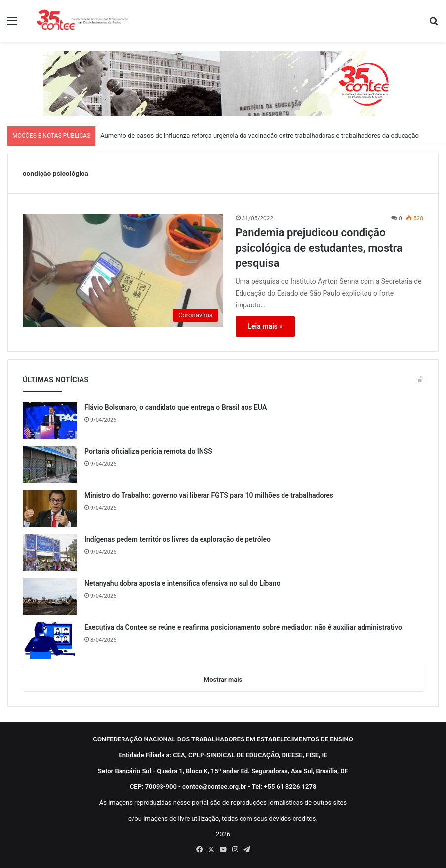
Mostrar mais (223, 679)
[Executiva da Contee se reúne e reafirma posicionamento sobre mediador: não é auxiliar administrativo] (50, 641)
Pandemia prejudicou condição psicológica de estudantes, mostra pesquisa (319, 248)
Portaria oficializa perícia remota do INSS (148, 451)
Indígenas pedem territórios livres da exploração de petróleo (178, 539)
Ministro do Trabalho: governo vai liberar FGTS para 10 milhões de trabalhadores (209, 495)
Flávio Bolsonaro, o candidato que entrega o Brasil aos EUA (176, 407)
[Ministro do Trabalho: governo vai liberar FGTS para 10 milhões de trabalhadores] (50, 509)
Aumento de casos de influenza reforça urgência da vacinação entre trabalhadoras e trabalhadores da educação (260, 136)
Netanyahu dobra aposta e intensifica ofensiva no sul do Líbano (182, 583)
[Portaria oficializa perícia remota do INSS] (50, 465)
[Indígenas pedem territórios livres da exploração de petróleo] (50, 553)
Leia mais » (265, 326)
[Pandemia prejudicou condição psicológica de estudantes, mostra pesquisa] (123, 270)
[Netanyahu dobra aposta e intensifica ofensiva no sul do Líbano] (50, 597)
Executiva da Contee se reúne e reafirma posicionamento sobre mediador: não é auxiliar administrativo (243, 627)
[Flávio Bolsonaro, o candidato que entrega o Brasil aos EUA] (50, 421)
